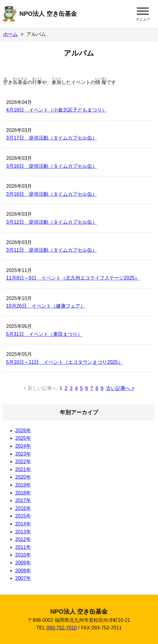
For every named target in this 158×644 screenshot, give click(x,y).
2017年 (23, 500)
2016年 (23, 508)
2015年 (23, 516)
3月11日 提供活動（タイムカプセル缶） (52, 250)
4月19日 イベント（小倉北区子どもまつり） (56, 110)
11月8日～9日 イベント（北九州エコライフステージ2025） (73, 278)
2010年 (23, 555)
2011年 (23, 547)
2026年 (23, 430)
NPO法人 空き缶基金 (48, 14)
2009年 (23, 563)
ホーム (10, 34)
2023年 (23, 454)
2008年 (23, 571)
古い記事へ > (120, 388)
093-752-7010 (62, 628)
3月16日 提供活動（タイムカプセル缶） (52, 166)
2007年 (23, 578)
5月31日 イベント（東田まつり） (44, 334)
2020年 (23, 477)
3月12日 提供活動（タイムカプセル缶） (52, 222)
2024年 (23, 446)
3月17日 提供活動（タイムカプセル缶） (52, 138)
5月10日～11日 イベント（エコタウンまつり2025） (64, 362)
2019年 (23, 485)
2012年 (23, 539)
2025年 (23, 438)
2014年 (23, 524)
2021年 (23, 469)
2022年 (23, 461)
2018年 (23, 493)
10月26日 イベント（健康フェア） (46, 306)
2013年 (23, 532)
